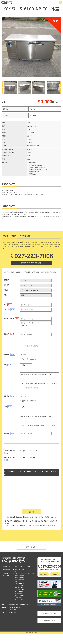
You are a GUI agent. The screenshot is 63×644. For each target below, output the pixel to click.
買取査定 (55, 574)
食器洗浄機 (20, 591)
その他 (23, 599)
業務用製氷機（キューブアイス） (20, 582)
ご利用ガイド (7, 567)
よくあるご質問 (19, 573)
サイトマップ (30, 573)
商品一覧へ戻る (31, 547)
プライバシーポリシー (37, 517)
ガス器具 (17, 593)
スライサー (18, 599)
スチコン (22, 593)
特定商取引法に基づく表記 (49, 613)
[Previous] (2, 87)
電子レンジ (22, 597)
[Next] (61, 87)
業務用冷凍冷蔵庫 (20, 576)
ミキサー (22, 595)
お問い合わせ (44, 574)
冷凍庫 (17, 597)
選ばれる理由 (7, 569)
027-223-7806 (31, 256)
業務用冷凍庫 (19, 578)
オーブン (17, 595)
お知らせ (6, 573)
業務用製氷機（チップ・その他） (20, 586)
